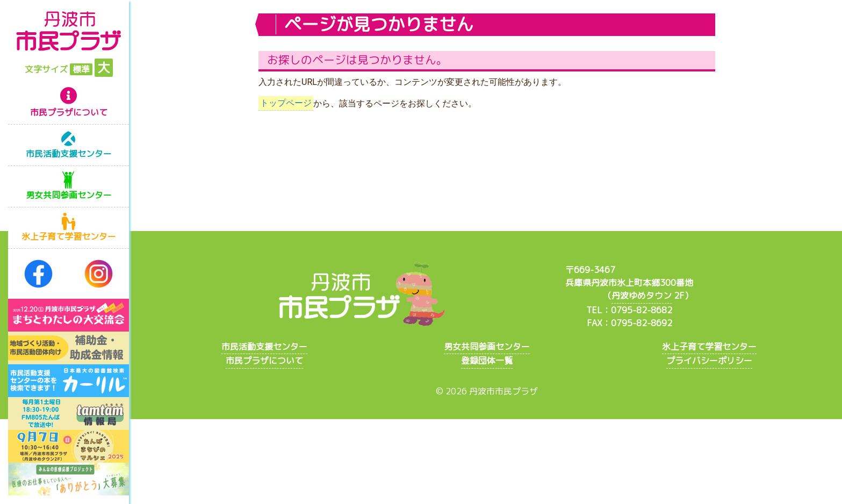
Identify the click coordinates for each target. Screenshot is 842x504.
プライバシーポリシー (709, 361)
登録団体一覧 (487, 361)
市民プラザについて (69, 112)
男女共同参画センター (69, 195)
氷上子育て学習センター (69, 236)
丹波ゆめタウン (642, 296)
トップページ (286, 103)
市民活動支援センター (69, 154)
